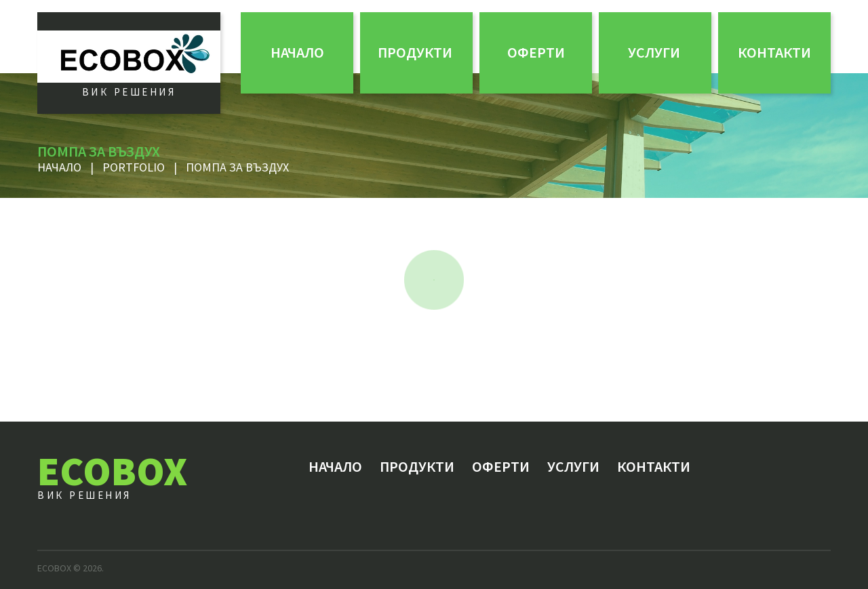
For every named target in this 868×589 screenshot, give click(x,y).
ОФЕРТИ (536, 52)
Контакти (774, 52)
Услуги (654, 52)
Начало (297, 52)
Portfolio (134, 167)
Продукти (415, 52)
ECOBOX (112, 471)
